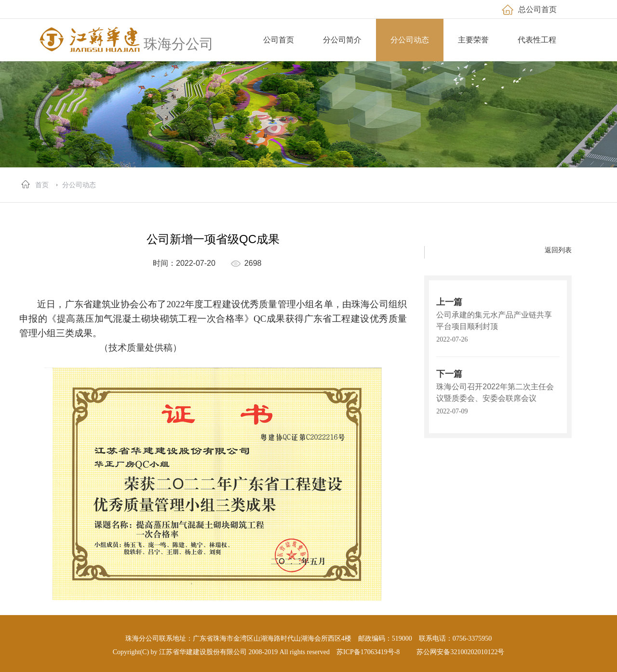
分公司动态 (79, 185)
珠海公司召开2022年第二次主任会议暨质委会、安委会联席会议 (495, 392)
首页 (42, 185)
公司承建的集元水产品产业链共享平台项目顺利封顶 (494, 321)
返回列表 (558, 250)
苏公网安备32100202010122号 (460, 652)
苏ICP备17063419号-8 (368, 652)
